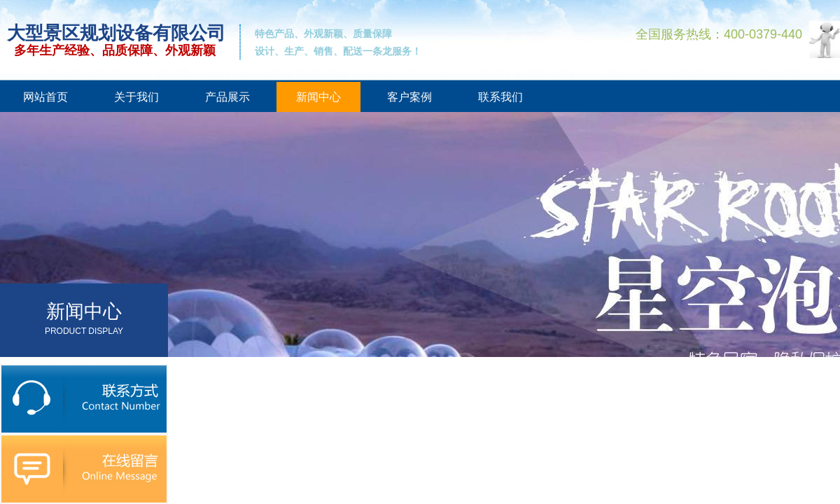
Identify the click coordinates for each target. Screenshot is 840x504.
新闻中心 (318, 97)
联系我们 (500, 97)
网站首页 (45, 97)
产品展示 (227, 97)
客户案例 (409, 97)
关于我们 (136, 97)
